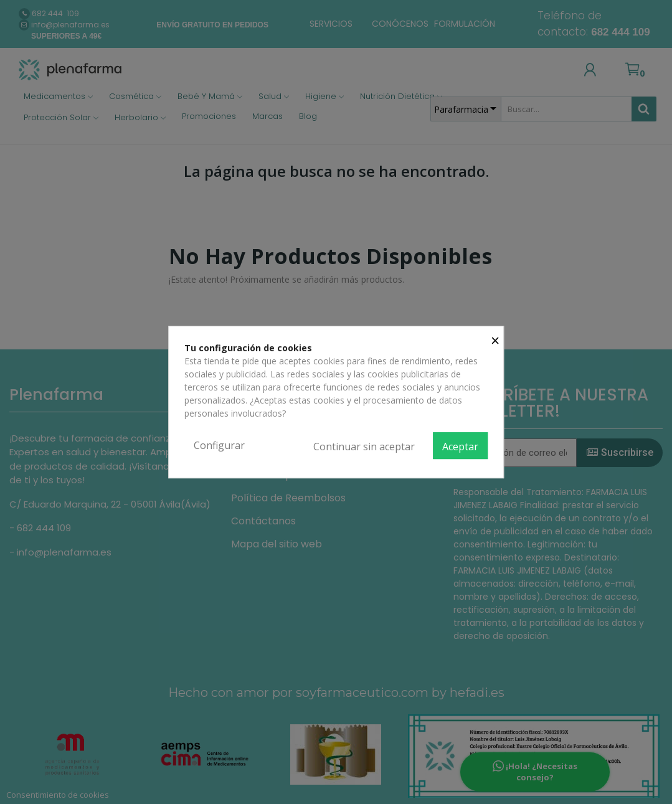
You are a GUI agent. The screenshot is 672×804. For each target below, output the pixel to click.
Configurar (219, 445)
